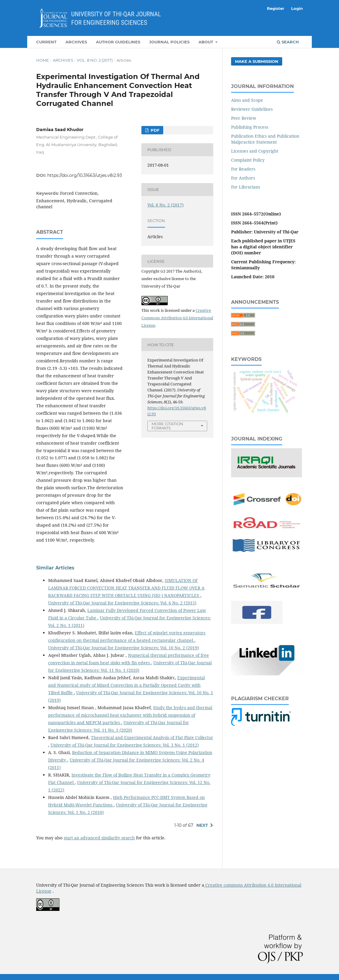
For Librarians (246, 187)
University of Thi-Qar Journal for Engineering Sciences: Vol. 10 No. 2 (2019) (123, 648)
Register (276, 8)
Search (288, 42)
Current (46, 42)
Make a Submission (257, 61)
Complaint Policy (248, 160)
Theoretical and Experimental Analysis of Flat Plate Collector (152, 737)
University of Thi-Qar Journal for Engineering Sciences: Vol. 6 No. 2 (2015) (122, 603)
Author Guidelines (118, 42)
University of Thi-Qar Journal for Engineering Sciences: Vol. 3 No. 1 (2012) (125, 745)
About (206, 42)
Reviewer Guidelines (252, 109)
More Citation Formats (167, 426)
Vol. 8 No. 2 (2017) (95, 60)
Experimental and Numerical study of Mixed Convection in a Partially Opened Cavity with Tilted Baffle (126, 685)
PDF (154, 130)
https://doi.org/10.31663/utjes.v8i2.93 (85, 175)
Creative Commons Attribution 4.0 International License (177, 318)
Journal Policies (169, 42)
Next (202, 825)
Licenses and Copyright (255, 151)
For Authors (243, 178)
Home (43, 60)
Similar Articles (55, 568)
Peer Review (244, 118)
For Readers (243, 169)
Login (297, 8)
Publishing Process (250, 127)
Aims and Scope (247, 100)
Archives (76, 42)
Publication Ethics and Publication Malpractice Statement (265, 139)
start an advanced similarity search (99, 838)
